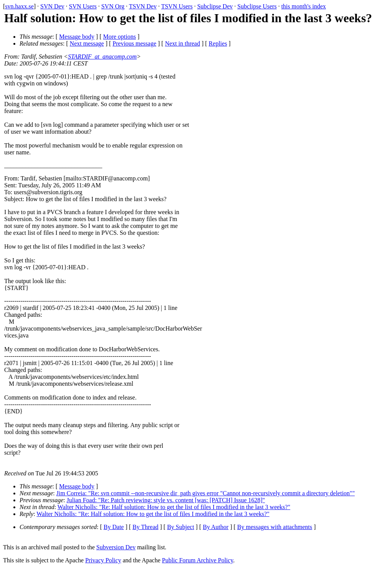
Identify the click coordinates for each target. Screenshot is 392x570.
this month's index (304, 6)
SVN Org (113, 6)
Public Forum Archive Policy (198, 560)
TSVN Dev (143, 6)
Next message (87, 43)
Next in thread (183, 43)
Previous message (134, 43)
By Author (216, 527)
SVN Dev (52, 6)
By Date (114, 527)
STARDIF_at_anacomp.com (102, 57)
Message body (77, 37)
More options (119, 37)
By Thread (145, 527)
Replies (218, 43)
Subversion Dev (116, 547)
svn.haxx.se (19, 6)
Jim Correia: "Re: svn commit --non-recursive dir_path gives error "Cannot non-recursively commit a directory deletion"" (206, 493)
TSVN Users (177, 6)
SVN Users (83, 6)
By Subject (180, 527)
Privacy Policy (103, 560)
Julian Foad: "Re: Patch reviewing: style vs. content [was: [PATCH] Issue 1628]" (166, 500)
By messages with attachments (275, 527)
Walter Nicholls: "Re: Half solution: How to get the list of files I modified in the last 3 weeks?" (174, 507)
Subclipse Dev (215, 6)
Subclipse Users (257, 6)
